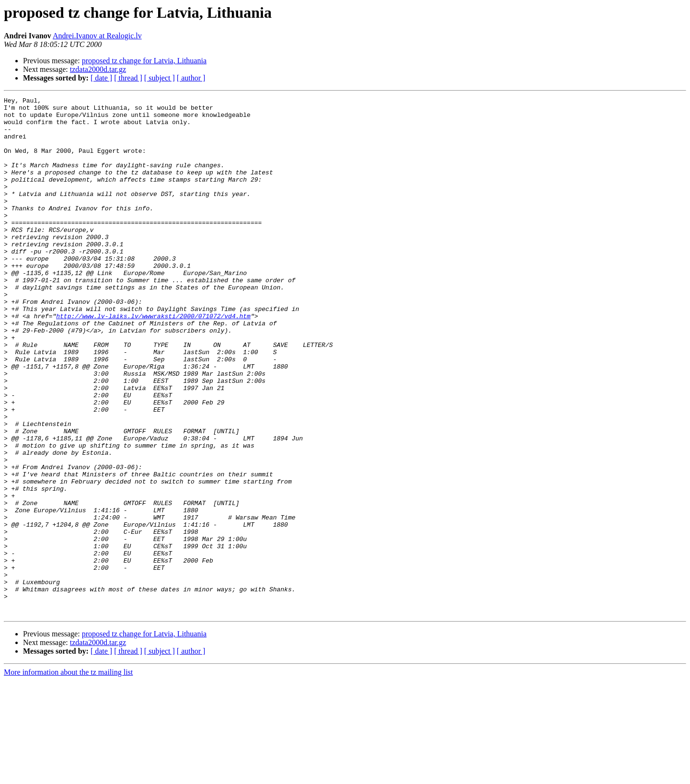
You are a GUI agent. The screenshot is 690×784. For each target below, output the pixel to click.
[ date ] (101, 78)
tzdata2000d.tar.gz (98, 69)
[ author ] (191, 78)
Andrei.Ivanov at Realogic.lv (97, 36)
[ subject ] (160, 78)
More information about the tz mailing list (68, 776)
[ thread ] (128, 78)
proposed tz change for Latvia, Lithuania (144, 61)
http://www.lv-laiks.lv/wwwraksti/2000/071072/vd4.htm (153, 360)
